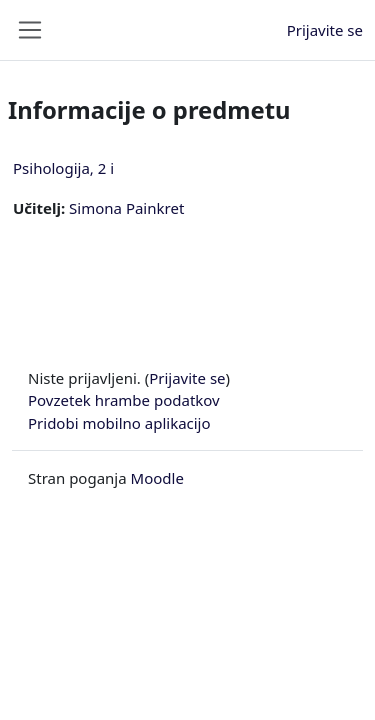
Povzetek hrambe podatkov (124, 400)
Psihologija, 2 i (63, 168)
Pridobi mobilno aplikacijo (119, 423)
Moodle (157, 478)
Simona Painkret (126, 208)
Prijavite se (325, 30)
